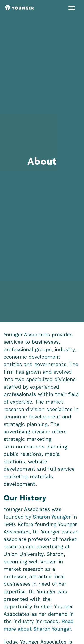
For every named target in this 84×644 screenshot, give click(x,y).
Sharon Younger (52, 517)
